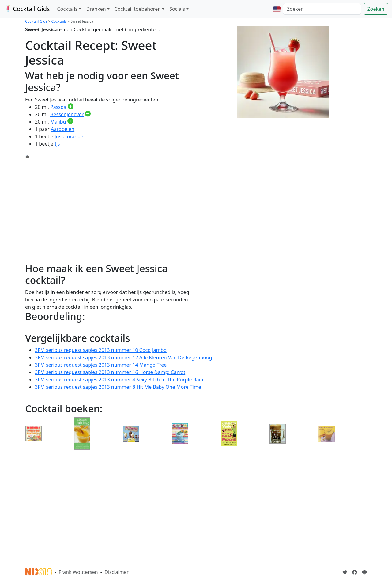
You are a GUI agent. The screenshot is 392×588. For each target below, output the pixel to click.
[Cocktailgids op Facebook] (355, 572)
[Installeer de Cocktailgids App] (364, 572)
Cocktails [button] (68, 9)
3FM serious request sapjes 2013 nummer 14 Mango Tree (101, 365)
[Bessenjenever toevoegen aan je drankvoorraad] (88, 114)
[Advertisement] (109, 208)
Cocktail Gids (27, 9)
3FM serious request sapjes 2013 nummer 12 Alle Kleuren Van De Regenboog (124, 357)
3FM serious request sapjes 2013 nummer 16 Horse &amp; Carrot (110, 372)
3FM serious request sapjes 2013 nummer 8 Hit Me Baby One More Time (118, 387)
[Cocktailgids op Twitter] (345, 572)
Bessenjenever (67, 114)
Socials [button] (177, 9)
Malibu (58, 122)
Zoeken (376, 9)
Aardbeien (63, 129)
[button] (277, 9)
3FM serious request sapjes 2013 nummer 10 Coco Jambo (101, 350)
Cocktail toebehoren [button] (138, 9)
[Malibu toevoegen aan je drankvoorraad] (70, 122)
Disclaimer (117, 572)
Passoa (58, 107)
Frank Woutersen (78, 572)
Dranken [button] (96, 9)
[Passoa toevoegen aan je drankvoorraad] (71, 107)
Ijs (57, 144)
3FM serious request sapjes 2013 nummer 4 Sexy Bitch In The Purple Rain (119, 380)
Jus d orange (69, 136)
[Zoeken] (322, 9)
